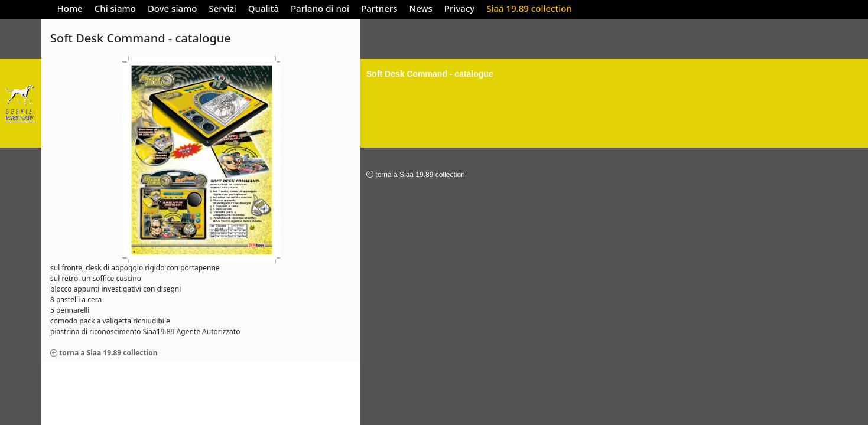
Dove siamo (173, 8)
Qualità (264, 8)
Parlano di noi (320, 8)
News (421, 8)
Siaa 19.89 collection (529, 8)
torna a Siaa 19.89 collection (104, 353)
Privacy (459, 8)
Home (70, 8)
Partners (379, 8)
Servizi (222, 8)
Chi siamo (115, 8)
